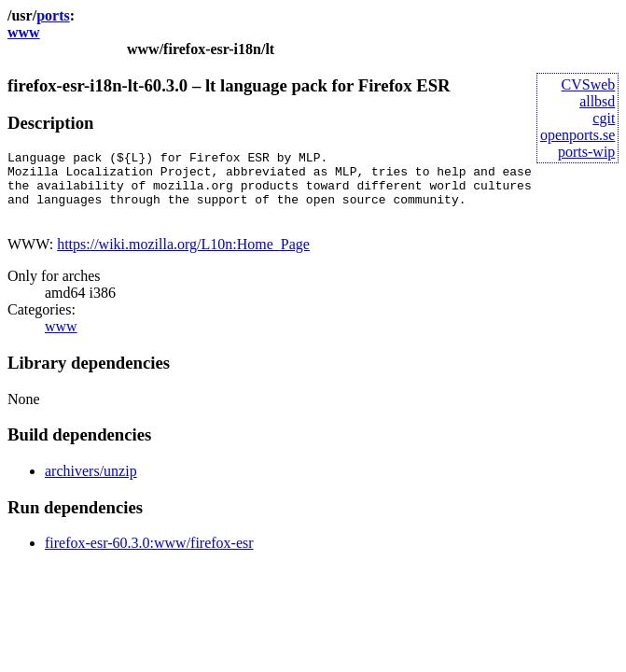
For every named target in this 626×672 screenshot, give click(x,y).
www (24, 32)
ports (53, 15)
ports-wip (586, 152)
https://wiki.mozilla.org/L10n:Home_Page (183, 258)
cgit (604, 118)
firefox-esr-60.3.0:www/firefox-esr (149, 557)
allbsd (597, 101)
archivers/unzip (91, 485)
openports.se (577, 135)
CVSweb (589, 84)
